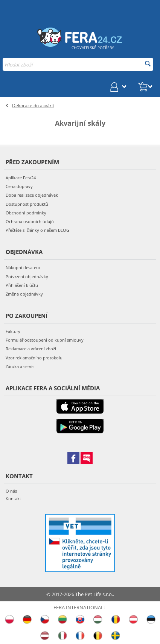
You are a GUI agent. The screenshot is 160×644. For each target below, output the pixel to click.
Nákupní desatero (23, 267)
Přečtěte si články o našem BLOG (37, 230)
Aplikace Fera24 (21, 178)
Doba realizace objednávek (32, 195)
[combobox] (78, 64)
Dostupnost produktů (27, 204)
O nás (11, 491)
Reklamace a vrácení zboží (31, 349)
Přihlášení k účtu (22, 285)
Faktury (13, 331)
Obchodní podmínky (26, 213)
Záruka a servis (20, 366)
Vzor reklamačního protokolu (34, 358)
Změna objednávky (24, 294)
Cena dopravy (19, 186)
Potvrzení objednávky (27, 277)
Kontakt (13, 498)
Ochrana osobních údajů (30, 221)
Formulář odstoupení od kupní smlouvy (45, 340)
